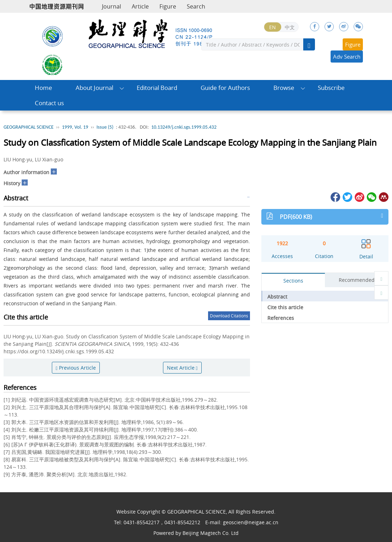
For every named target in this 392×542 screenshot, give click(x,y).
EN (273, 27)
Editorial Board (157, 88)
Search (196, 6)
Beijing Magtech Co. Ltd (211, 533)
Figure (168, 6)
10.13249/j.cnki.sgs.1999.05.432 (184, 127)
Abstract (277, 297)
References (281, 318)
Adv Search (347, 57)
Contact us (49, 103)
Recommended (357, 280)
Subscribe (331, 88)
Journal (111, 6)
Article (140, 6)
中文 (290, 27)
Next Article (182, 368)
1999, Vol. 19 (75, 127)
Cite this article (285, 307)
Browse (284, 88)
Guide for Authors (225, 88)
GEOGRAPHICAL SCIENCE (29, 127)
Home (43, 88)
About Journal (94, 88)
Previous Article (76, 368)
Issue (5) (105, 127)
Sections (293, 281)
